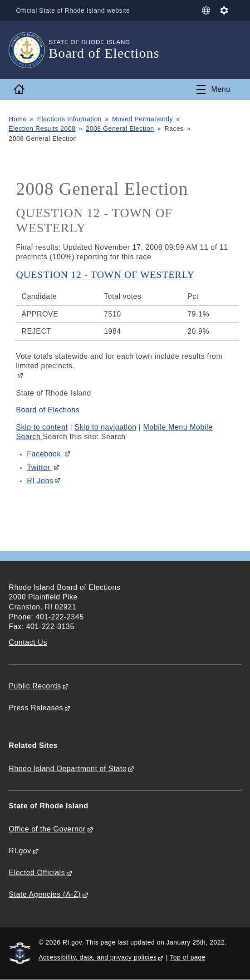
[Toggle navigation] (213, 89)
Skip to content (42, 427)
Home (18, 119)
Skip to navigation (105, 427)
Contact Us (28, 642)
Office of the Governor (47, 829)
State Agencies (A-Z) (45, 894)
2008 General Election (120, 129)
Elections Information (70, 119)
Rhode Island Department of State (68, 769)
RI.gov (20, 851)
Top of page (188, 957)
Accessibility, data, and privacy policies (98, 957)
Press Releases (36, 708)
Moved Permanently (142, 119)
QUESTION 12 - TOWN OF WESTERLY (105, 275)
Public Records (35, 686)
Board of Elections (48, 410)
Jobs (40, 481)
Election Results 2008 (42, 129)
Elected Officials (37, 873)
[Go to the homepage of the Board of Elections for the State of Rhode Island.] (29, 50)
